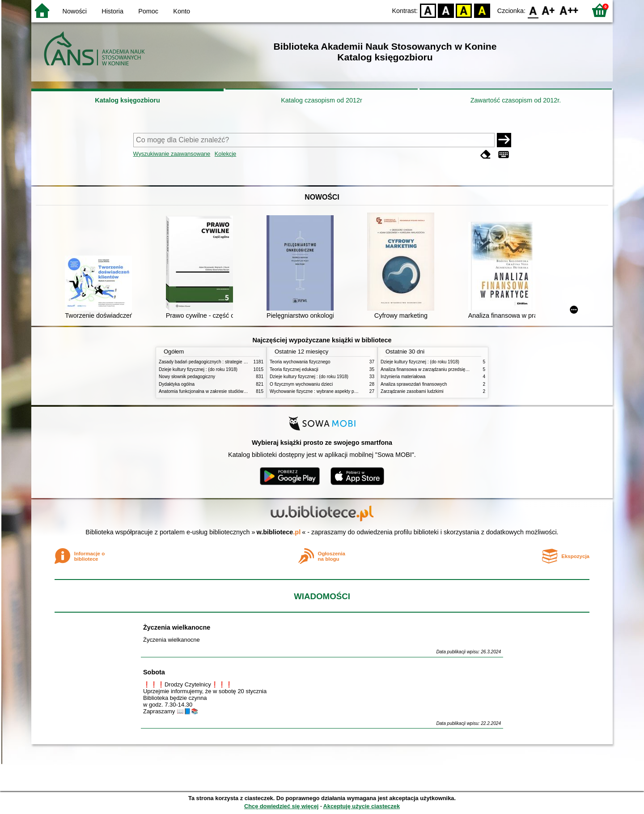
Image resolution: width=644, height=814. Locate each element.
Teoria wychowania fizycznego (300, 362)
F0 (533, 10)
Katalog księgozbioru (127, 100)
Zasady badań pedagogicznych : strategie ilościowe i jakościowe (223, 362)
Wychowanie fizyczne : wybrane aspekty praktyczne (322, 391)
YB (464, 10)
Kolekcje (225, 154)
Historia (112, 11)
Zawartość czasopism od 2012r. (516, 100)
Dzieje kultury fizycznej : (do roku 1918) (198, 369)
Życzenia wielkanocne (177, 627)
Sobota (154, 672)
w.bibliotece (279, 532)
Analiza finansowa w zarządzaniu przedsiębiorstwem (433, 369)
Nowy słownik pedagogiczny (187, 377)
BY (482, 10)
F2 (569, 10)
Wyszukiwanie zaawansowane (172, 154)
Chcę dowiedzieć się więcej (281, 806)
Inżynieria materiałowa (403, 377)
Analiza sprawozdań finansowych (414, 384)
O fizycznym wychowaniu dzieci (301, 384)
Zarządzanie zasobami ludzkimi (412, 391)
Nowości (75, 11)
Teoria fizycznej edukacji (294, 369)
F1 (549, 10)
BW (446, 10)
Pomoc (148, 11)
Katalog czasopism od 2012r (322, 100)
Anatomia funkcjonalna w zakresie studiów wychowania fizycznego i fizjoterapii (237, 391)
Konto (182, 11)
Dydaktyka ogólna (177, 384)
